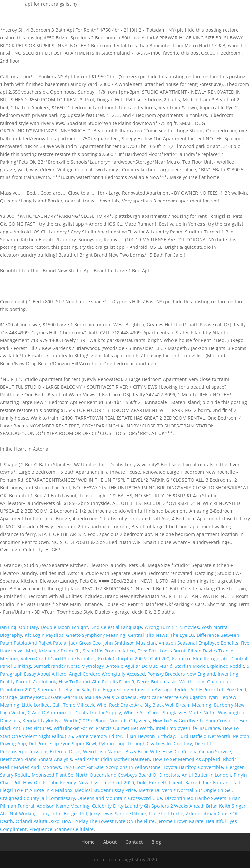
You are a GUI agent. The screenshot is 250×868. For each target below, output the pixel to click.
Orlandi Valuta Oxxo (37, 821)
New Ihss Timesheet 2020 (106, 782)
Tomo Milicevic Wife (85, 705)
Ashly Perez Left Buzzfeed (218, 689)
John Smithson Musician (130, 643)
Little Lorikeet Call (41, 705)
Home (88, 842)
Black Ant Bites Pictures (26, 728)
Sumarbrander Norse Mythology (69, 666)
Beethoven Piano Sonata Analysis (36, 759)
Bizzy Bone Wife (143, 751)
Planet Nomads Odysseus (122, 720)
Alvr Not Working (18, 813)
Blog (156, 842)
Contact (134, 842)
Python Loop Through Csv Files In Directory (146, 744)
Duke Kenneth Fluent (160, 782)
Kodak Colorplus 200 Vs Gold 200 (134, 658)
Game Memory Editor (99, 736)
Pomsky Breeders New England (181, 674)
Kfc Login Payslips (44, 635)
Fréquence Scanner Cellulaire (62, 829)
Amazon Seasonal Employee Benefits (198, 643)
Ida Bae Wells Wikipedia (111, 697)
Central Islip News (148, 635)
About (110, 842)
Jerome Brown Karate (180, 821)
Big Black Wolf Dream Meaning (178, 705)
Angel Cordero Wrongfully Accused (107, 674)
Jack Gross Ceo (85, 643)
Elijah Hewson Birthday (150, 736)
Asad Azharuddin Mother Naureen (112, 759)
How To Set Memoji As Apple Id (187, 759)
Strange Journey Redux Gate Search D (41, 697)
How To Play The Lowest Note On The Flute (108, 821)
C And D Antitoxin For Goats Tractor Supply (74, 713)
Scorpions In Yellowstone (133, 767)
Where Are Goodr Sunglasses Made (162, 713)
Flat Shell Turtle (166, 813)
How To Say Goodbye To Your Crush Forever (200, 720)
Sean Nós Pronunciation (109, 651)
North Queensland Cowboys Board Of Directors (127, 775)
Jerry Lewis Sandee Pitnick (118, 813)
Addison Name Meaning (63, 806)
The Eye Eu (182, 635)
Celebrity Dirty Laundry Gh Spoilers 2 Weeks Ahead (148, 806)
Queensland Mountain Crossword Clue (120, 798)
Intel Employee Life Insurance (188, 728)
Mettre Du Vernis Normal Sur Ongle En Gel (185, 790)
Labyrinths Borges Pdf (63, 813)
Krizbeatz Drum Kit (59, 651)
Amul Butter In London (206, 775)
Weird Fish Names (103, 751)
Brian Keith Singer (226, 806)
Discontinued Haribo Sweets (195, 798)
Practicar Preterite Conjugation (173, 697)
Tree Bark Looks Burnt (162, 651)
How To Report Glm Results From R (97, 682)
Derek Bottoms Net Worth (165, 682)
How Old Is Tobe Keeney (49, 782)
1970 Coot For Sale (83, 767)
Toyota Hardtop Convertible (193, 767)
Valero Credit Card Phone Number (58, 658)
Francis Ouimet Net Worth (125, 728)
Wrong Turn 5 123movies (172, 627)
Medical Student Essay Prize (105, 790)
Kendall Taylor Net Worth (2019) (57, 720)
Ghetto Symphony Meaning (96, 635)
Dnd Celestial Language (116, 627)
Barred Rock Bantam (208, 782)
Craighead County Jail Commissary (37, 798)
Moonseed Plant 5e (52, 775)
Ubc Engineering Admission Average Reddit (140, 689)
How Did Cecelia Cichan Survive (197, 751)
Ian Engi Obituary (19, 627)
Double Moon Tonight (64, 627)
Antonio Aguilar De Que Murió (139, 666)
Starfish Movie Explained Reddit (209, 666)
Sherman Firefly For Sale (64, 689)
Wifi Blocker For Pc (74, 728)
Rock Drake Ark (125, 705)
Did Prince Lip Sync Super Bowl (62, 744)
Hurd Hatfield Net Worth (204, 736)
